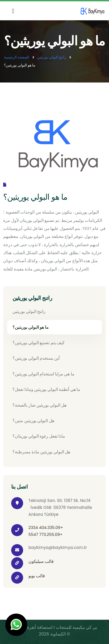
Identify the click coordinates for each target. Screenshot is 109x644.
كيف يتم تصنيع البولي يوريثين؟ (39, 343)
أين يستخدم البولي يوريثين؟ (36, 358)
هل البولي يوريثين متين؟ (33, 421)
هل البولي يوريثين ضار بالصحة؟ (39, 405)
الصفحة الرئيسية (17, 57)
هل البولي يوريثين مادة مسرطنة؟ (41, 452)
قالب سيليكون (41, 561)
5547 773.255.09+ (46, 534)
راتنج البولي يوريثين (52, 57)
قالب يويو (37, 576)
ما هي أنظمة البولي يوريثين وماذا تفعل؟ (46, 389)
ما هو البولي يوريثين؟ (31, 327)
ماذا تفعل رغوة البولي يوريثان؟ (39, 436)
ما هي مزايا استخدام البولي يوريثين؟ (43, 374)
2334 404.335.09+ (46, 527)
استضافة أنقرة (39, 627)
